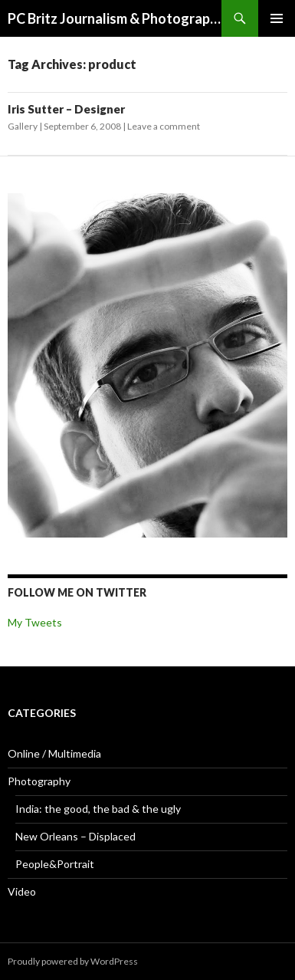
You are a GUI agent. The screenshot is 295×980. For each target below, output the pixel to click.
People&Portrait (55, 864)
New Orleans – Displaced (75, 836)
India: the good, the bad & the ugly (98, 809)
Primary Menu (277, 18)
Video (22, 891)
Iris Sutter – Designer (66, 109)
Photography (39, 781)
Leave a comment (164, 126)
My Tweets (35, 622)
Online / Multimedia (54, 753)
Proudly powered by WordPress (73, 961)
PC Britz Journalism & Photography (115, 18)
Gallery (23, 126)
